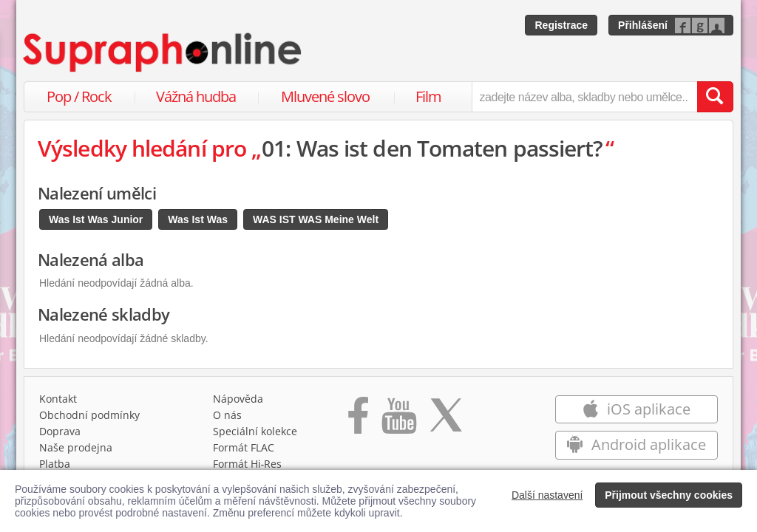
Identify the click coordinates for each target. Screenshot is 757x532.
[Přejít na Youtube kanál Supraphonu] (398, 420)
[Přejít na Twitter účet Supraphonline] (446, 420)
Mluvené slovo (325, 96)
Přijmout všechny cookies (669, 495)
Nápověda (238, 399)
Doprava (60, 431)
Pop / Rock (79, 96)
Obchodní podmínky (89, 415)
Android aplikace (636, 444)
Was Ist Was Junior (96, 219)
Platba (55, 464)
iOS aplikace (636, 409)
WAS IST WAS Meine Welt (316, 219)
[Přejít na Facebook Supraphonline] (358, 420)
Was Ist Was (198, 219)
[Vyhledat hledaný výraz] (715, 97)
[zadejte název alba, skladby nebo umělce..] (584, 97)
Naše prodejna (76, 447)
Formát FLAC (244, 447)
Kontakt (58, 399)
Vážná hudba (196, 96)
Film (428, 96)
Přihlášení (643, 25)
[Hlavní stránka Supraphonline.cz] (163, 52)
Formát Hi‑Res (248, 464)
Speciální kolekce (255, 431)
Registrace (561, 25)
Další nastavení (547, 495)
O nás (227, 415)
